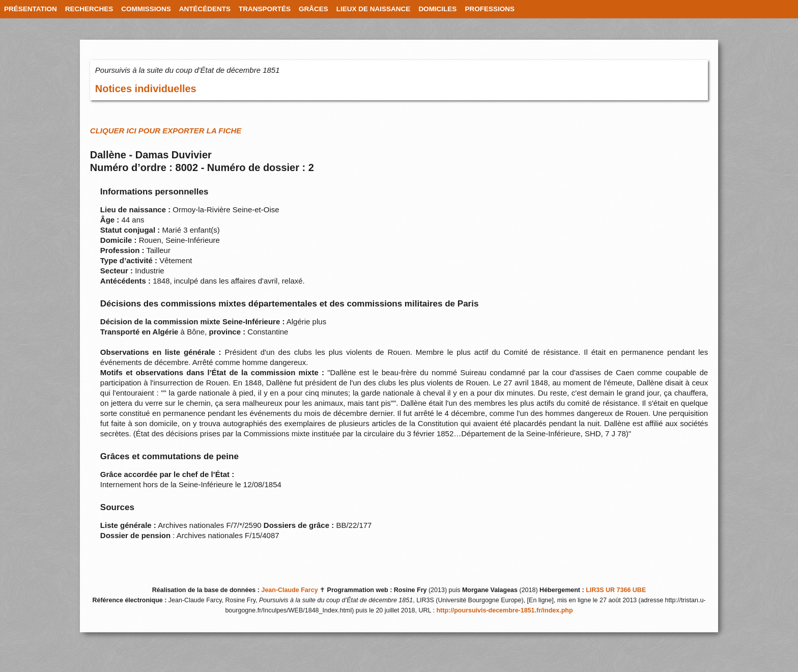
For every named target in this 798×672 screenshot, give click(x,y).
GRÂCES (313, 9)
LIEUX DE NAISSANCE (374, 9)
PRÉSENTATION (31, 9)
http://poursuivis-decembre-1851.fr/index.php (504, 610)
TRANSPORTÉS (265, 9)
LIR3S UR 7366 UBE (616, 590)
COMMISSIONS (146, 9)
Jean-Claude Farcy (289, 590)
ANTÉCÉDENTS (205, 9)
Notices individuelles (146, 89)
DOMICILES (437, 9)
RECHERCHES (89, 9)
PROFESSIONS (490, 9)
